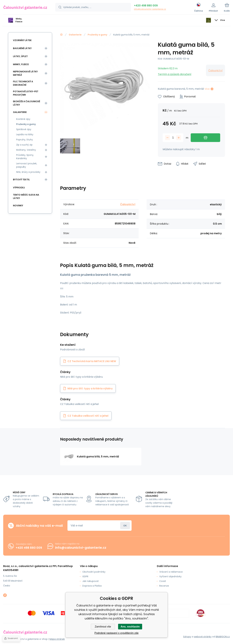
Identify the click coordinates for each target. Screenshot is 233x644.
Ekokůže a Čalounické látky (27, 103)
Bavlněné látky (22, 48)
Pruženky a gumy (97, 35)
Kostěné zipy (23, 119)
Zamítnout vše (103, 627)
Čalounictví (215, 71)
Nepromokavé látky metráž (25, 73)
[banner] (25, 8)
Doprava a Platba (92, 586)
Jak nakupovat (91, 581)
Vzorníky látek (22, 40)
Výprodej (19, 188)
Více (207, 89)
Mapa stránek (57, 639)
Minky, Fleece (21, 64)
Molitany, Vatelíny (26, 150)
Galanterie (75, 35)
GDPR (85, 576)
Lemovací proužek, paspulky (27, 165)
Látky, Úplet (20, 56)
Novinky (18, 206)
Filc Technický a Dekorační (23, 83)
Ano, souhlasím (130, 627)
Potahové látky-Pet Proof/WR (26, 93)
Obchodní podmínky (94, 572)
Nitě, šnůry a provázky (28, 172)
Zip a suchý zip (24, 145)
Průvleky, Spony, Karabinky (25, 157)
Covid (162, 581)
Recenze (164, 586)
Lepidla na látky (25, 134)
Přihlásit (125, 526)
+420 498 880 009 (146, 6)
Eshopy (187, 637)
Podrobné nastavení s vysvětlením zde (117, 633)
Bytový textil (21, 180)
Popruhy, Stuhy (25, 140)
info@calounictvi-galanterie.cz (150, 9)
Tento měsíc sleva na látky (26, 196)
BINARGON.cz (223, 637)
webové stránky (203, 637)
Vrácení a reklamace (171, 572)
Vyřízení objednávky (170, 576)
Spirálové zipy (24, 129)
